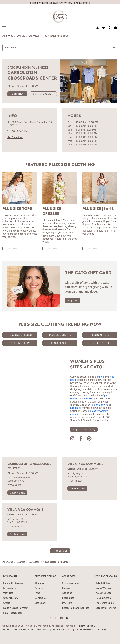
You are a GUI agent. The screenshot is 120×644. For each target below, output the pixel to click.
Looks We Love (103, 588)
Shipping (40, 583)
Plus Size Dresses (20, 335)
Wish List (8, 593)
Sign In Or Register (13, 583)
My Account (10, 588)
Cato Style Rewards (106, 608)
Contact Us (41, 598)
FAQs (37, 593)
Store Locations (71, 583)
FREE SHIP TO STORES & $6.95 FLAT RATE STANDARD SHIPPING (60, 3)
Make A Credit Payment (16, 608)
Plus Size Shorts (60, 335)
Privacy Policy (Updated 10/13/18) (25, 630)
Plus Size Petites (100, 343)
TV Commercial (103, 598)
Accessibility (62, 630)
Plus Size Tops (100, 335)
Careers (66, 588)
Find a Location (60, 551)
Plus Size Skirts (60, 343)
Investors (67, 603)
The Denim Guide (105, 603)
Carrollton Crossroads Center (29, 466)
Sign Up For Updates (43, 94)
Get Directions (16, 137)
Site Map (104, 630)
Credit (7, 603)
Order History (11, 598)
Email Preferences (13, 613)
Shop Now (17, 94)
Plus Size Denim (20, 343)
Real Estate (68, 598)
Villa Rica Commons (85, 464)
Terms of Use (86, 626)
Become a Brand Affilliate (76, 608)
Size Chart (40, 603)
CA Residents (84, 630)
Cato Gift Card (103, 583)
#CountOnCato (104, 593)
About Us (67, 593)
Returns (39, 588)
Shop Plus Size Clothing (84, 429)
